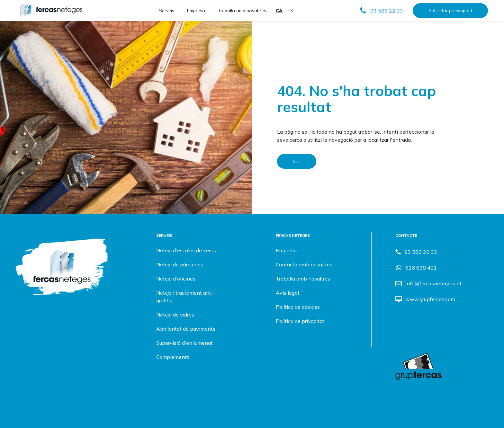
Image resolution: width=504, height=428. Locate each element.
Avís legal (287, 293)
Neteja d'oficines (176, 279)
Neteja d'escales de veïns (186, 250)
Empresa (196, 11)
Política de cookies (298, 307)
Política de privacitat (300, 321)
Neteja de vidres (175, 315)
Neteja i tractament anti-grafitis (185, 297)
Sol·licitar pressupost (450, 11)
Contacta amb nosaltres (304, 264)
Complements (173, 357)
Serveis (167, 11)
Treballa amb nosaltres (242, 11)
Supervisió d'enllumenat (184, 343)
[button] (381, 11)
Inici (297, 161)
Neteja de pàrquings (180, 264)
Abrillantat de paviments (186, 329)
